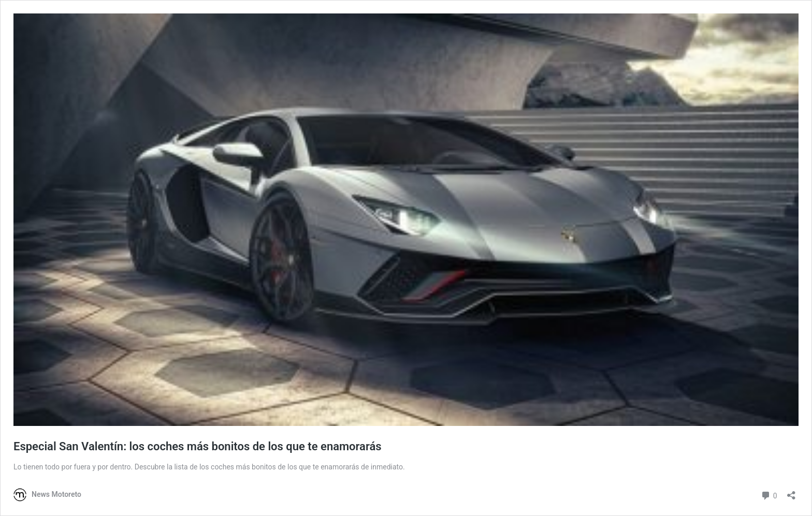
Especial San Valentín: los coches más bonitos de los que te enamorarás (198, 446)
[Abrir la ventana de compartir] (791, 492)
